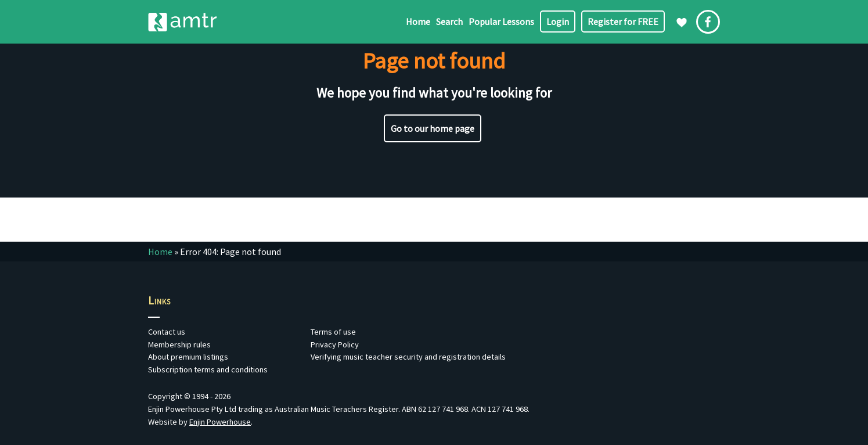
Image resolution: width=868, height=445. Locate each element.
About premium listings (188, 357)
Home (418, 21)
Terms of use (333, 332)
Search (449, 21)
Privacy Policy (335, 344)
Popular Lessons (501, 21)
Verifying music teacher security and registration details (408, 357)
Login (558, 21)
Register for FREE (623, 21)
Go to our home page (433, 128)
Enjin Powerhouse (220, 422)
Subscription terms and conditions (208, 369)
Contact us (167, 332)
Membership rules (179, 344)
